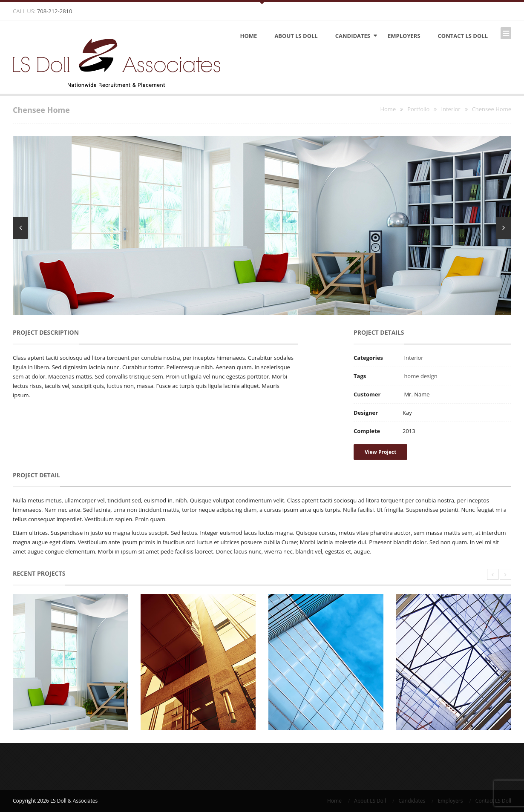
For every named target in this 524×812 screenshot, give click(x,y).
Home (249, 36)
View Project (380, 452)
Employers (404, 36)
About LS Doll (296, 36)
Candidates (353, 36)
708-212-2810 (55, 11)
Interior (413, 358)
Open (262, 2)
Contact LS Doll (463, 36)
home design (420, 376)
